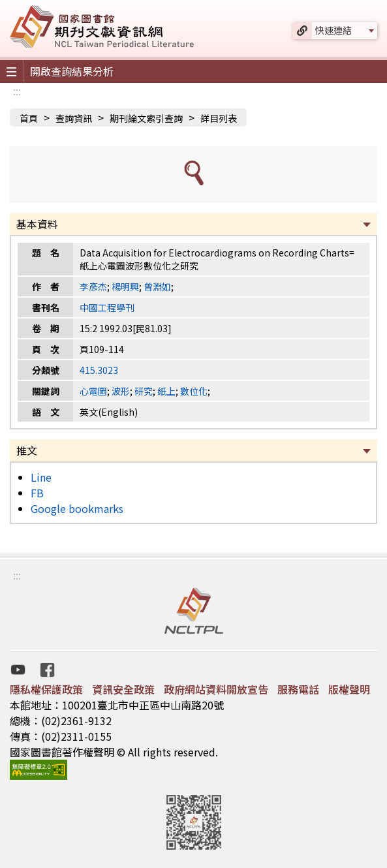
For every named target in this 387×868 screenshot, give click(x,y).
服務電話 (298, 689)
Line (41, 477)
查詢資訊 (74, 118)
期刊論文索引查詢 (146, 118)
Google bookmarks (77, 508)
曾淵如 (157, 287)
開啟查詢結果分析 (72, 71)
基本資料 (37, 224)
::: (17, 91)
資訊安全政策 (123, 689)
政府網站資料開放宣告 (216, 689)
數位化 (194, 391)
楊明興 (125, 287)
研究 (144, 391)
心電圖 (93, 391)
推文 (27, 450)
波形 (121, 391)
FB (37, 493)
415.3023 (99, 370)
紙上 (166, 391)
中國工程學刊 (107, 307)
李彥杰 (93, 287)
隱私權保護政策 (46, 689)
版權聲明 (349, 689)
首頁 (29, 118)
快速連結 (333, 30)
